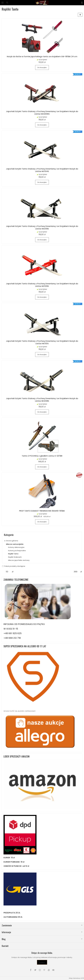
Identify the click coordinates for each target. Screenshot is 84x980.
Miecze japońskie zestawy (19, 560)
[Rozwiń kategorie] (3, 3)
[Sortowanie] (80, 15)
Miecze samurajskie (15, 544)
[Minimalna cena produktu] (7, 572)
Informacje (42, 932)
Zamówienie (42, 925)
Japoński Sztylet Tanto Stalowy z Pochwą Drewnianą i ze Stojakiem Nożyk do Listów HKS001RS (42, 113)
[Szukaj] (7, 3)
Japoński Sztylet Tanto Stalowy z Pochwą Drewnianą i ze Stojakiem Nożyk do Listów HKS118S (42, 227)
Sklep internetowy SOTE (76, 978)
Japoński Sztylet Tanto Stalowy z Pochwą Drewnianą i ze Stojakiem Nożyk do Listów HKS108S (42, 400)
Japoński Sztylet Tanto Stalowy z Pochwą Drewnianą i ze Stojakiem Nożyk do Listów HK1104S (42, 170)
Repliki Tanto (13, 554)
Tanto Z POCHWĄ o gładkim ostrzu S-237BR (42, 456)
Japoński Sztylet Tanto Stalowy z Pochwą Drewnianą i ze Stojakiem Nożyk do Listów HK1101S (42, 342)
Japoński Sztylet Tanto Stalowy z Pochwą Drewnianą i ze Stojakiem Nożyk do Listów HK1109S (42, 285)
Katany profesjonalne (17, 551)
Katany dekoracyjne (16, 547)
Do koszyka (42, 67)
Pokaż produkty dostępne (14, 566)
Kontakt (5, 946)
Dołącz (42, 962)
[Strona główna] (42, 3)
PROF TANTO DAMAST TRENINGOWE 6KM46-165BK (42, 511)
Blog (42, 939)
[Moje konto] (82, 3)
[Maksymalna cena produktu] (75, 572)
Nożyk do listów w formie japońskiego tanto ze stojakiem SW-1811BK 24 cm (42, 57)
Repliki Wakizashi (15, 557)
